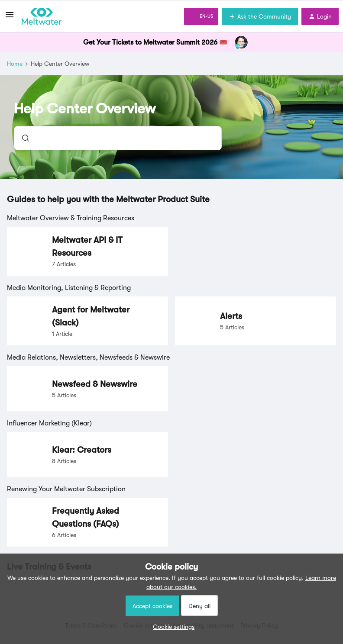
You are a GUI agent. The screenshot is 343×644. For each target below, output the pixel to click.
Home (15, 64)
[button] (171, 627)
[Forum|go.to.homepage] (42, 16)
